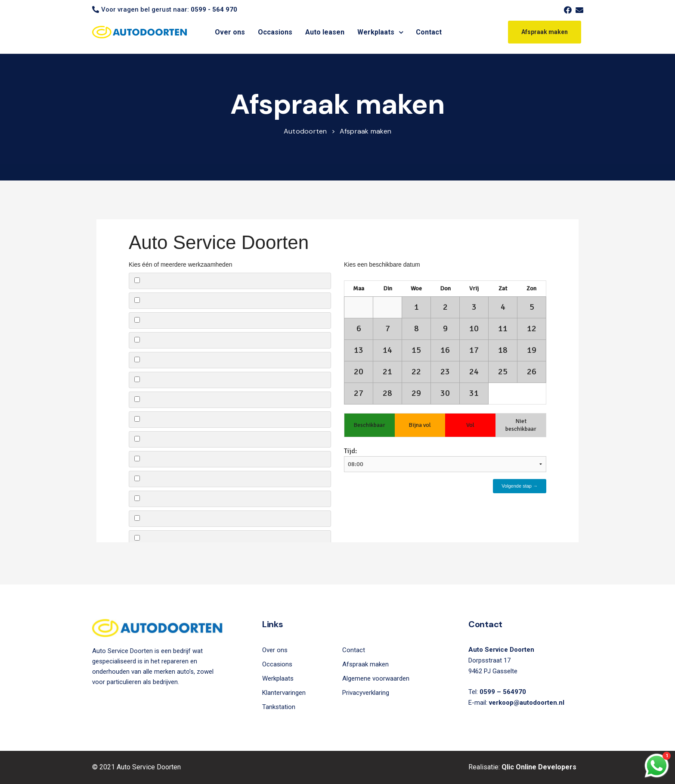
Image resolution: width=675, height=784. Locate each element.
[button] (545, 32)
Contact (429, 32)
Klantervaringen (284, 693)
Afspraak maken (365, 664)
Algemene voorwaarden (376, 678)
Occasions (275, 32)
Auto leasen (325, 32)
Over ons (230, 32)
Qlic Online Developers (539, 767)
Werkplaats (380, 32)
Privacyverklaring (366, 693)
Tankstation (279, 707)
